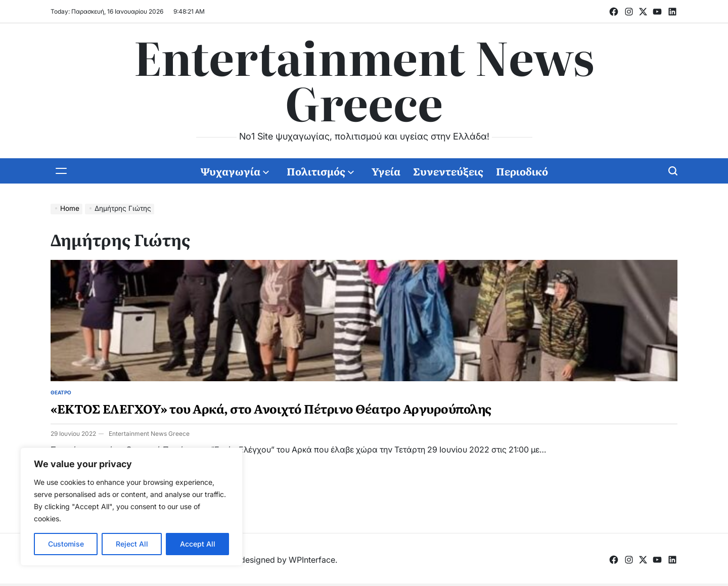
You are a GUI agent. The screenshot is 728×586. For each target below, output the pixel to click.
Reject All (132, 544)
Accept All (198, 544)
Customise (66, 544)
